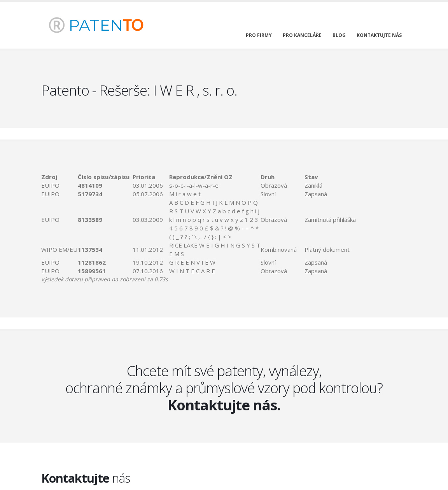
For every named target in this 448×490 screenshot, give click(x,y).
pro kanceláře (302, 35)
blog (339, 35)
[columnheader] (59, 177)
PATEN (96, 25)
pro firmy (259, 35)
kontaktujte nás (379, 35)
